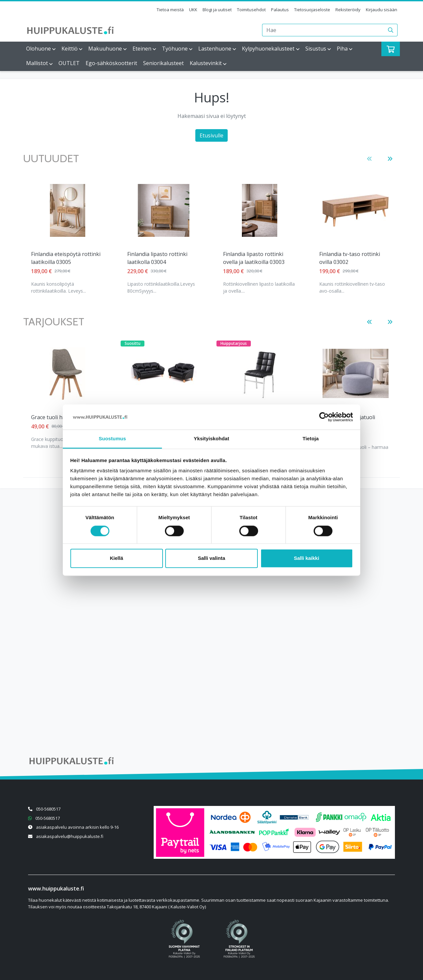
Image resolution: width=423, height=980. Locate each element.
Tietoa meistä (170, 10)
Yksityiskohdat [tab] (211, 439)
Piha (342, 49)
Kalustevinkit (206, 63)
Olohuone (38, 49)
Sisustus (316, 49)
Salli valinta (212, 558)
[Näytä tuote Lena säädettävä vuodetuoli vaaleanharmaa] (355, 210)
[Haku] (391, 30)
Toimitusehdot (251, 10)
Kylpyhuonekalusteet (268, 49)
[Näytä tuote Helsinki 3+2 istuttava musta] (164, 374)
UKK (193, 10)
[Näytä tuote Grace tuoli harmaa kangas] (67, 374)
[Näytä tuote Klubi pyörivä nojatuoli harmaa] (356, 373)
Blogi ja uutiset (217, 10)
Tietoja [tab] (311, 439)
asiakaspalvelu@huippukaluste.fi (70, 836)
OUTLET (69, 63)
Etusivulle (211, 135)
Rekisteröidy (348, 10)
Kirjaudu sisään (382, 10)
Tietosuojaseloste (312, 10)
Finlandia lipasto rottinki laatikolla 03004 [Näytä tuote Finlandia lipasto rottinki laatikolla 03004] (61, 258)
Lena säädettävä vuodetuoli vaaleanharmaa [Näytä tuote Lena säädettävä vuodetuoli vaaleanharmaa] (353, 258)
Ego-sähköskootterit (111, 63)
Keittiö (70, 49)
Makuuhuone (105, 49)
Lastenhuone (215, 49)
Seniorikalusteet (163, 63)
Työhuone (175, 49)
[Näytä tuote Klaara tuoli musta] (260, 374)
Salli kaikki (307, 558)
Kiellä (116, 558)
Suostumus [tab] (113, 439)
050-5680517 (48, 809)
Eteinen (142, 49)
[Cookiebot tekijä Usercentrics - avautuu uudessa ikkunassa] (324, 417)
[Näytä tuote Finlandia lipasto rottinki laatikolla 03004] (67, 210)
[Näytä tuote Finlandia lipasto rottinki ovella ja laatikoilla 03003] (163, 210)
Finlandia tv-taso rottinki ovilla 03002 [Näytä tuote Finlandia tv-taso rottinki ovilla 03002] (253, 258)
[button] (369, 159)
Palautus (280, 10)
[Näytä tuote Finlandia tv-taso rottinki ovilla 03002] (259, 210)
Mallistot (37, 63)
